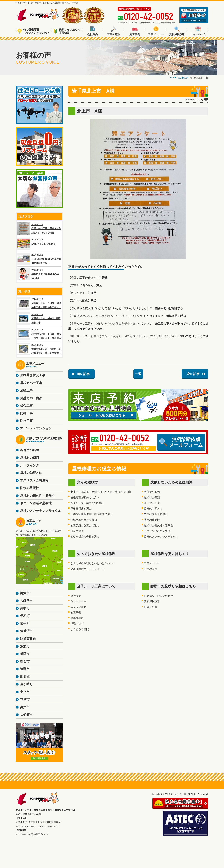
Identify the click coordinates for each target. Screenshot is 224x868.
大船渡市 (26, 715)
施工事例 (135, 31)
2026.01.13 (39, 334)
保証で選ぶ (77, 531)
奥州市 (25, 707)
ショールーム (198, 31)
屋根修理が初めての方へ (85, 497)
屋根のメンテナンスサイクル (161, 537)
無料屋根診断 (177, 31)
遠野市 (25, 669)
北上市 (25, 692)
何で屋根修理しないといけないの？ (34, 31)
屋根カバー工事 (31, 383)
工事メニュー (156, 31)
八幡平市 (26, 601)
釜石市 (25, 661)
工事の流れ (114, 31)
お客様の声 (77, 618)
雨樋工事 (26, 413)
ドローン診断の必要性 (157, 531)
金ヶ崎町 (26, 684)
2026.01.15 (39, 319)
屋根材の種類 (152, 497)
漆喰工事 (26, 390)
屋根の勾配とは (153, 509)
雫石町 (25, 616)
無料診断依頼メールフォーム (181, 442)
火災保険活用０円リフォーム (88, 569)
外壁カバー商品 (31, 398)
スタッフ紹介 (78, 607)
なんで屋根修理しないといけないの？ (93, 563)
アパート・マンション (36, 428)
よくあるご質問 (80, 629)
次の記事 (193, 374)
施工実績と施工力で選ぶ (85, 525)
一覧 (138, 374)
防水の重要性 (152, 520)
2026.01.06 (39, 349)
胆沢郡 (25, 677)
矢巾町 (25, 608)
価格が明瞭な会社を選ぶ (85, 537)
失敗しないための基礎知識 (67, 31)
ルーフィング (152, 503)
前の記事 (83, 374)
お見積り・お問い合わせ (158, 596)
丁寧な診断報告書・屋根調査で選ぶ (92, 514)
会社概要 (76, 596)
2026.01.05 (39, 274)
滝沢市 (25, 593)
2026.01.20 (39, 303)
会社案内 (93, 31)
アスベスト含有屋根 (156, 514)
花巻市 (25, 700)
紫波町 (25, 646)
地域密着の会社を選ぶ (84, 520)
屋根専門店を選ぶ (81, 509)
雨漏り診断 (151, 607)
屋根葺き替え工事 (33, 375)
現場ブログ (77, 624)
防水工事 (26, 421)
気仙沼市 (26, 631)
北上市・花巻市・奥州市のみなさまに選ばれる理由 (101, 492)
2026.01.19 (39, 229)
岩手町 (25, 624)
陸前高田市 (28, 639)
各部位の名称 (152, 492)
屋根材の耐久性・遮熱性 (158, 525)
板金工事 (26, 406)
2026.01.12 (39, 244)
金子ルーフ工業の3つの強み (87, 503)
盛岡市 (25, 654)
